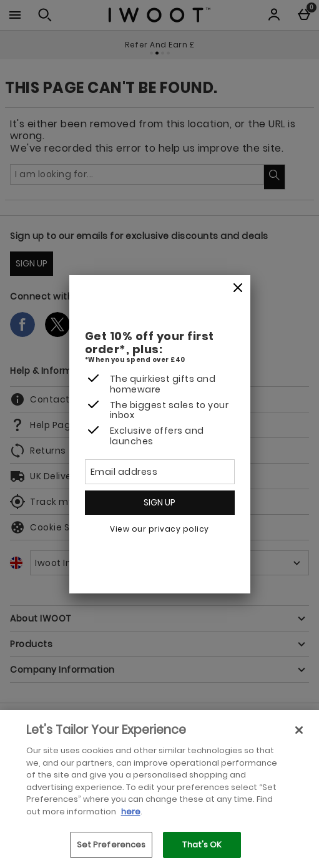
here (131, 812)
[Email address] (160, 472)
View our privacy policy (159, 529)
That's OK (202, 845)
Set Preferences (111, 845)
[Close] (238, 288)
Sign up (159, 502)
